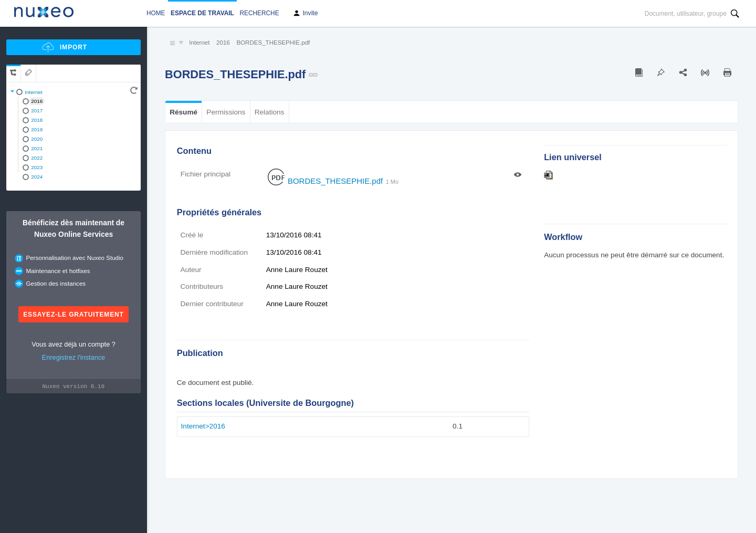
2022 (37, 158)
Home (156, 13)
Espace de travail (202, 13)
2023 (37, 167)
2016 (37, 101)
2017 (37, 111)
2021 (37, 148)
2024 (37, 177)
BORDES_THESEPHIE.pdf (273, 43)
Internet (34, 92)
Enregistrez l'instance (73, 357)
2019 (37, 129)
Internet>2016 (203, 426)
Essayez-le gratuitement (73, 315)
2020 (37, 139)
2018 (37, 120)
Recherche (259, 13)
